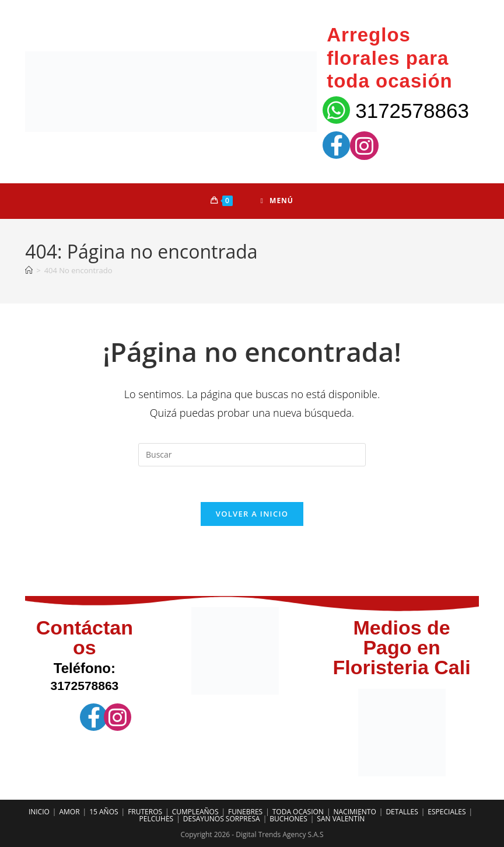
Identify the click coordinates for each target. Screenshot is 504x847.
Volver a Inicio (252, 514)
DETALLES (402, 812)
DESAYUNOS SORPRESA (222, 819)
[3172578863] (336, 110)
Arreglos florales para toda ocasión (390, 58)
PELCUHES (157, 819)
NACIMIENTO (354, 812)
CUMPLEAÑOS (195, 812)
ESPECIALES (447, 812)
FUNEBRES (245, 812)
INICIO (39, 812)
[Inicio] (29, 270)
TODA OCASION (298, 812)
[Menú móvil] (277, 201)
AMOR (69, 812)
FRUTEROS (145, 812)
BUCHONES (288, 819)
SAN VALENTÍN (341, 819)
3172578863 (412, 111)
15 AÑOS (104, 812)
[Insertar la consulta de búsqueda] (252, 455)
